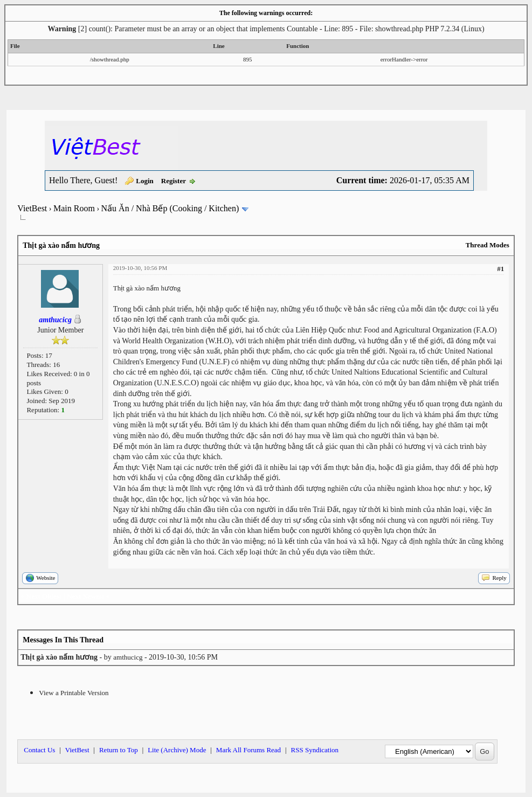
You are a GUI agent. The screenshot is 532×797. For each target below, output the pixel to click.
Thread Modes (488, 245)
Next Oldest (44, 596)
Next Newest (85, 596)
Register (174, 181)
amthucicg (128, 657)
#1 (500, 269)
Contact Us (39, 750)
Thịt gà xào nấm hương (147, 288)
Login (145, 181)
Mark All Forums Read (248, 750)
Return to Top (119, 750)
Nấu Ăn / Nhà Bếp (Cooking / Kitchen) (170, 208)
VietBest (32, 208)
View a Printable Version (74, 693)
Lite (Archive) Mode (177, 750)
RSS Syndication (315, 750)
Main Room (74, 208)
